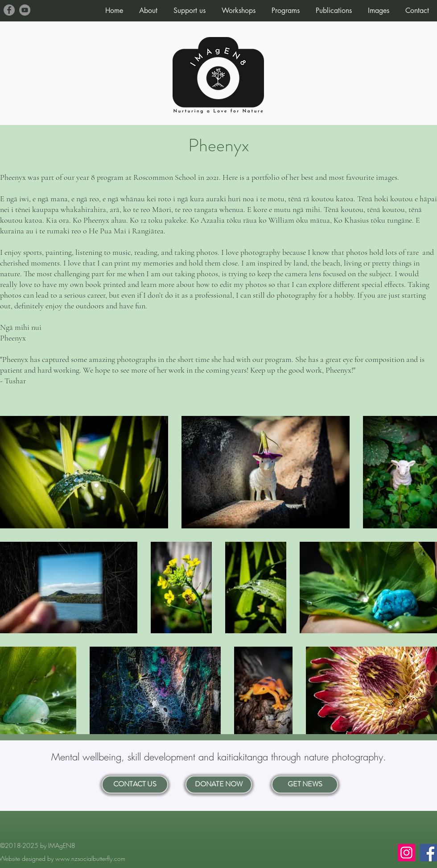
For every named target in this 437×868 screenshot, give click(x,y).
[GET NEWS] (305, 785)
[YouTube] (25, 10)
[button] (148, 7)
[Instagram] (406, 853)
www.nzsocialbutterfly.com (90, 858)
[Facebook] (9, 10)
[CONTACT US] (135, 785)
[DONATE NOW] (219, 785)
